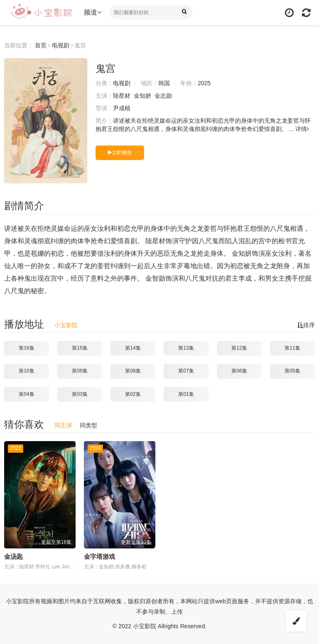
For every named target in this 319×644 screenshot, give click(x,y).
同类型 (88, 425)
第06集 (239, 371)
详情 (302, 129)
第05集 (292, 371)
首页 (41, 45)
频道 (93, 12)
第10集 (26, 371)
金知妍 (142, 96)
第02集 (133, 394)
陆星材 (122, 96)
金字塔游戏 (99, 556)
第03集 (80, 394)
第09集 (80, 371)
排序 (306, 325)
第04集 (26, 394)
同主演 (63, 425)
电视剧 (61, 45)
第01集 (186, 394)
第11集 (292, 348)
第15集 (80, 348)
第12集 (239, 348)
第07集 (186, 371)
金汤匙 (13, 556)
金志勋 (163, 96)
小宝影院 (66, 325)
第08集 (133, 371)
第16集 (26, 348)
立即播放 (120, 153)
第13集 (186, 348)
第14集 (133, 348)
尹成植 (122, 108)
